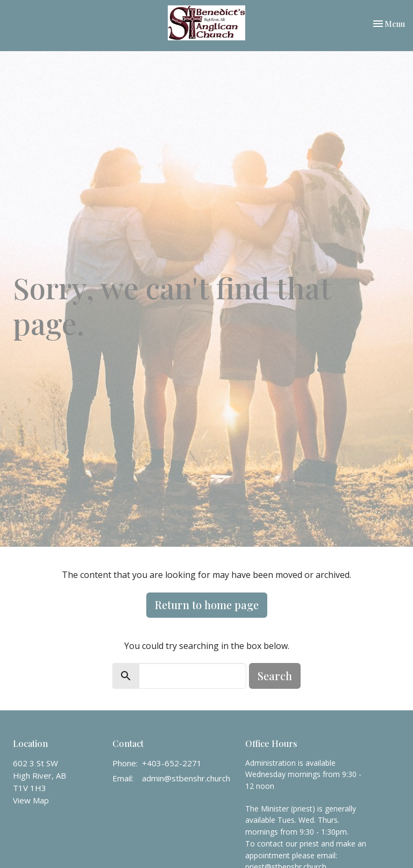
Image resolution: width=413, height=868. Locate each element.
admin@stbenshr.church (186, 778)
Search (275, 676)
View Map (31, 800)
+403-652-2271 (172, 763)
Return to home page (207, 605)
